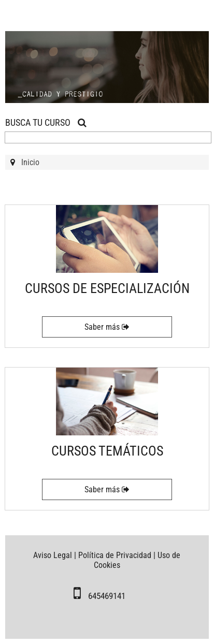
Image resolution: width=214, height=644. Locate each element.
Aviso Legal (53, 555)
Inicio (30, 162)
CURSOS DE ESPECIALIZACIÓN (107, 288)
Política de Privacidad (115, 555)
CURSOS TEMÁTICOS (107, 451)
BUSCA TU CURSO (46, 122)
